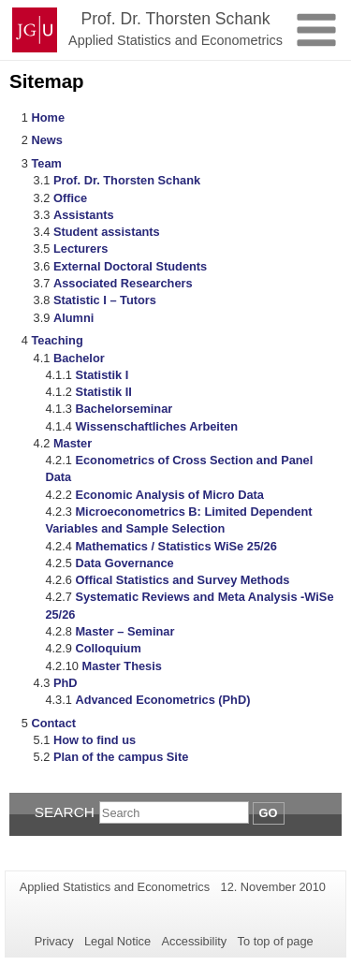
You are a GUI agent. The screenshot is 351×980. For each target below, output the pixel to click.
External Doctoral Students (130, 266)
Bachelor (79, 358)
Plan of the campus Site (121, 757)
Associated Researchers (123, 283)
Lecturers (80, 249)
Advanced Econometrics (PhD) (162, 700)
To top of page (276, 941)
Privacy (54, 941)
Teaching (57, 340)
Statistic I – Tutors (105, 300)
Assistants (84, 215)
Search (65, 812)
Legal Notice (117, 941)
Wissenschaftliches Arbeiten (156, 426)
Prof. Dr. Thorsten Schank (127, 180)
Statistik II (103, 392)
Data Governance (124, 563)
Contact (53, 723)
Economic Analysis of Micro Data (169, 495)
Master (73, 443)
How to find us (95, 740)
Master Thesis (122, 666)
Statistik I (102, 375)
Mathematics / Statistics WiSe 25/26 (175, 546)
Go (269, 813)
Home (48, 117)
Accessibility (195, 941)
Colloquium (108, 648)
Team (46, 163)
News (46, 140)
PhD (66, 683)
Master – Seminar (124, 631)
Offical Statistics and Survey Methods (182, 580)
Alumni (73, 318)
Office (70, 198)
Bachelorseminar (124, 409)
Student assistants (107, 232)
